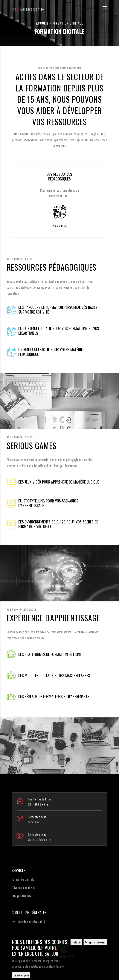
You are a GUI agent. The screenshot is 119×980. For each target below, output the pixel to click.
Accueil (42, 23)
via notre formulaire (39, 839)
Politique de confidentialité (28, 921)
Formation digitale (23, 879)
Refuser (76, 942)
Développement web (23, 888)
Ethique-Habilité (22, 896)
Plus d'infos (59, 226)
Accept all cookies (95, 942)
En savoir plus (21, 975)
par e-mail (34, 822)
